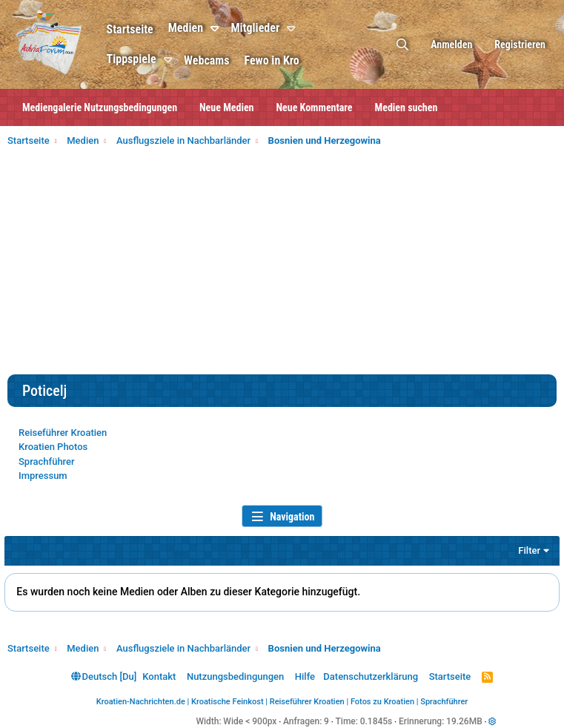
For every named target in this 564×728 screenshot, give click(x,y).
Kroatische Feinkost (228, 702)
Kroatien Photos (53, 447)
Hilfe (305, 676)
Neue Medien (226, 107)
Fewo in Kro (289, 60)
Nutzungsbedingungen (235, 676)
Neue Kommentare (315, 107)
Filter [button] (527, 550)
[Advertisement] (282, 263)
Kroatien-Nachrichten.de (141, 702)
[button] (235, 29)
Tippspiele (149, 59)
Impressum (43, 476)
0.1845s (376, 721)
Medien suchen (407, 107)
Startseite (147, 29)
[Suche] (402, 45)
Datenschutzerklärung (371, 676)
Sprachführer (47, 461)
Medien (203, 28)
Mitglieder (273, 28)
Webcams (224, 60)
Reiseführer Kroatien (63, 433)
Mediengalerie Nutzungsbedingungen (100, 107)
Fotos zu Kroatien (382, 702)
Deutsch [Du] (104, 676)
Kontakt (159, 676)
